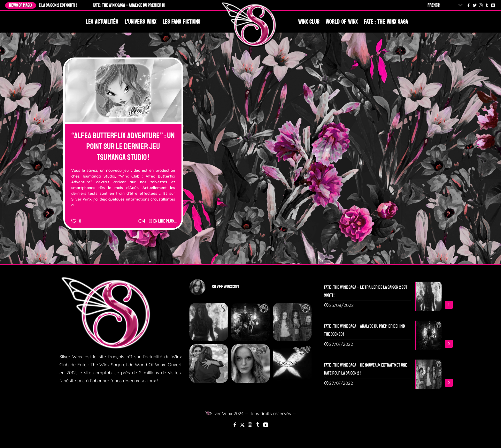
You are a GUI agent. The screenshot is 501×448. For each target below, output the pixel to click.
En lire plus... (165, 221)
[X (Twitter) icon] (242, 425)
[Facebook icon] (235, 425)
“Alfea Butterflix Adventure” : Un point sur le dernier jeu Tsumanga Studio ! (123, 147)
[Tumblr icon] (258, 425)
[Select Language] (446, 5)
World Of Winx (342, 22)
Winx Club (309, 22)
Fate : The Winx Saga (386, 22)
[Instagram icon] (250, 425)
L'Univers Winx (140, 22)
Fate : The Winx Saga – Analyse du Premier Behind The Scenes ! (148, 5)
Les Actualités (102, 22)
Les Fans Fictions (182, 22)
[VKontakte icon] (265, 425)
